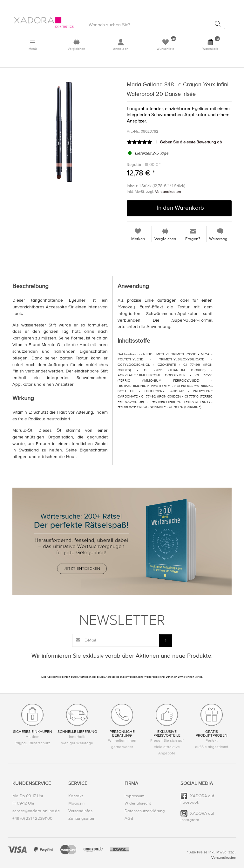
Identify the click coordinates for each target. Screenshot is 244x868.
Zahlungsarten (82, 819)
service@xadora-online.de (36, 811)
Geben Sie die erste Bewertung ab (191, 142)
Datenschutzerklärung (145, 811)
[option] (65, 132)
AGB (129, 819)
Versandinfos (80, 811)
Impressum (135, 796)
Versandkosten (168, 192)
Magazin (76, 804)
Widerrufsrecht (138, 804)
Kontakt (76, 796)
